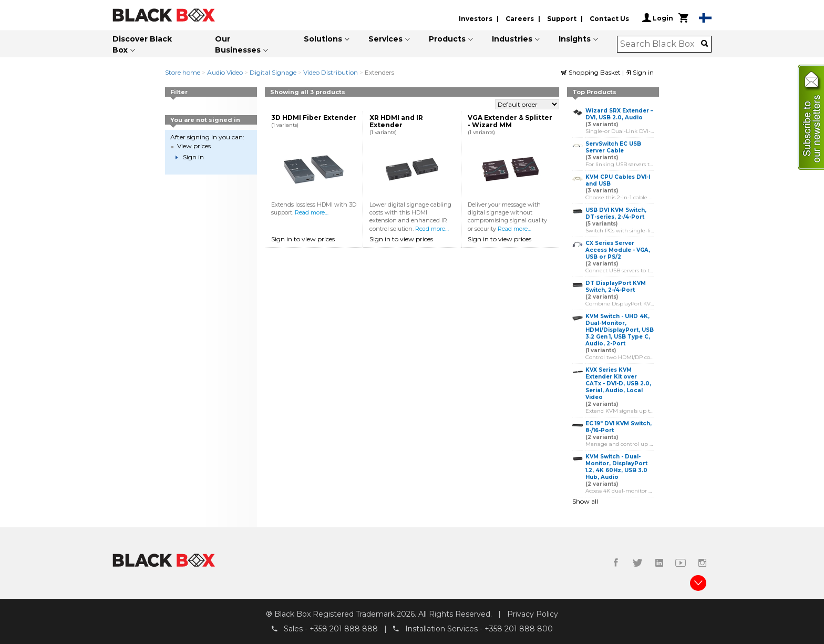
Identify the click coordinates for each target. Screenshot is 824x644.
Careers (520, 19)
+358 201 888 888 (344, 629)
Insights (575, 39)
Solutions (323, 39)
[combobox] (661, 44)
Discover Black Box (142, 44)
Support (562, 19)
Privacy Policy (533, 614)
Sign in (640, 72)
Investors (476, 19)
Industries (512, 39)
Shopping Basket (592, 72)
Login (658, 18)
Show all (585, 501)
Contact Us (609, 19)
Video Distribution (331, 72)
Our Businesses (238, 44)
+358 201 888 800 (519, 629)
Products (447, 39)
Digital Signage (273, 72)
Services (385, 39)
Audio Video (225, 72)
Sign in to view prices (303, 239)
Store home (183, 72)
